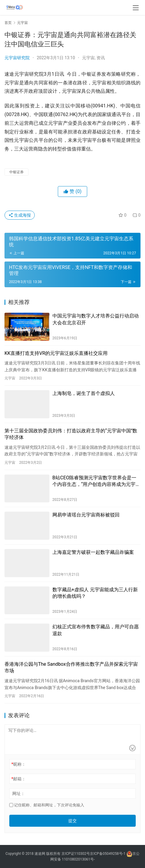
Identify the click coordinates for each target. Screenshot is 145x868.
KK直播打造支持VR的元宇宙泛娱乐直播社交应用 (56, 353)
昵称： (19, 764)
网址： (19, 793)
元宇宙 (88, 58)
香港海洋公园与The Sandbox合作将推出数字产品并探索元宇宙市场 (71, 667)
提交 (72, 821)
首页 (8, 23)
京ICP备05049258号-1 (108, 854)
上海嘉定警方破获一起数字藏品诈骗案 (93, 552)
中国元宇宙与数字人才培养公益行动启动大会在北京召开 (96, 319)
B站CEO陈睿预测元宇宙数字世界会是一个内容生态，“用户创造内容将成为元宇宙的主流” (96, 481)
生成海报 (20, 215)
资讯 (101, 58)
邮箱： (19, 779)
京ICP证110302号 (76, 854)
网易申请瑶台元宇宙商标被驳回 (86, 515)
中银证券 (16, 172)
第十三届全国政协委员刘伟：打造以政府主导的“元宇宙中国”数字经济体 (71, 434)
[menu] (136, 8)
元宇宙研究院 (17, 58)
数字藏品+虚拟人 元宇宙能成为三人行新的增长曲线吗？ (95, 593)
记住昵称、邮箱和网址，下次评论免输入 (47, 805)
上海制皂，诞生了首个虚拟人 (84, 393)
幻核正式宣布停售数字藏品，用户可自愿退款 (96, 630)
